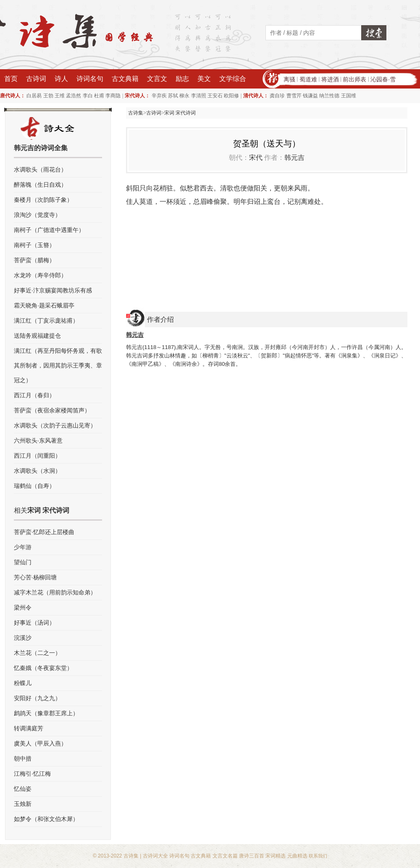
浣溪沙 (23, 638)
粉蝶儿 (23, 683)
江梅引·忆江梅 (32, 774)
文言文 (157, 79)
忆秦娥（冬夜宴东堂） (43, 668)
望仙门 (23, 562)
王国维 (349, 96)
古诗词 (36, 79)
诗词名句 (90, 79)
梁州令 (23, 607)
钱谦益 (310, 96)
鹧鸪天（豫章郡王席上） (46, 713)
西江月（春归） (34, 395)
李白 (88, 96)
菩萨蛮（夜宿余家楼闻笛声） (52, 410)
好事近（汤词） (34, 623)
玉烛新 (23, 804)
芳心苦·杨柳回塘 (35, 577)
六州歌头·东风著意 (38, 441)
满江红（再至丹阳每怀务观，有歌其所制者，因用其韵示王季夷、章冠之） (58, 365)
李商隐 (113, 96)
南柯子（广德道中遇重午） (49, 230)
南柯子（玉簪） (34, 245)
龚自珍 (277, 96)
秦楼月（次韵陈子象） (43, 200)
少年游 (23, 547)
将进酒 (330, 79)
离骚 (289, 79)
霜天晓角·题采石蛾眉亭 (44, 305)
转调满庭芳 (29, 728)
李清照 (199, 96)
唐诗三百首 (252, 856)
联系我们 (318, 856)
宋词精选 (276, 856)
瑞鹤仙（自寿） (34, 486)
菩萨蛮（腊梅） (34, 260)
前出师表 (354, 79)
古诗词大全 (155, 856)
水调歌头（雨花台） (40, 169)
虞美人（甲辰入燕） (40, 743)
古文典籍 (125, 79)
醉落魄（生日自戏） (40, 185)
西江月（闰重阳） (37, 456)
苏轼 (173, 96)
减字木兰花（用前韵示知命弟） (55, 592)
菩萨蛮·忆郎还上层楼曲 (44, 532)
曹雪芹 (294, 96)
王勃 (48, 96)
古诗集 (136, 113)
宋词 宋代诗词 (180, 113)
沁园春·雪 (383, 79)
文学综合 (233, 79)
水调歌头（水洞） (37, 471)
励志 (182, 79)
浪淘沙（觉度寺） (37, 215)
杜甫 (99, 96)
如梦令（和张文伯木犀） (46, 819)
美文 (204, 79)
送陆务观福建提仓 (37, 336)
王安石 (215, 96)
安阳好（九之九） (37, 698)
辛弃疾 (159, 96)
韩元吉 (294, 158)
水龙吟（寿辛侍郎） (40, 275)
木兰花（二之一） (37, 653)
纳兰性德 (329, 96)
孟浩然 (73, 96)
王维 (60, 96)
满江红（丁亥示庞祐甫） (46, 321)
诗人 (61, 79)
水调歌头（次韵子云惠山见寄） (55, 425)
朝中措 (23, 759)
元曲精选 (297, 856)
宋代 (256, 158)
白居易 (34, 96)
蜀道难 (308, 79)
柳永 (184, 96)
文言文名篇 (225, 856)
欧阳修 (231, 96)
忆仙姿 (23, 789)
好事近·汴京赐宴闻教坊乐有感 (53, 290)
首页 (11, 79)
